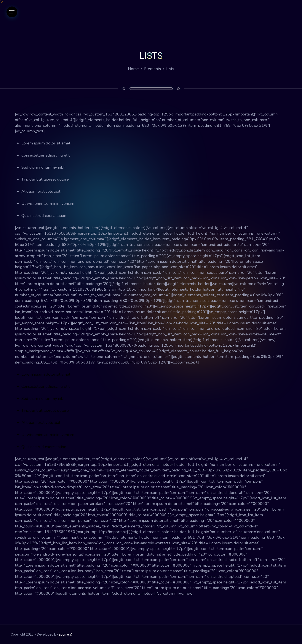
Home (133, 69)
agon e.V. (65, 634)
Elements (153, 69)
